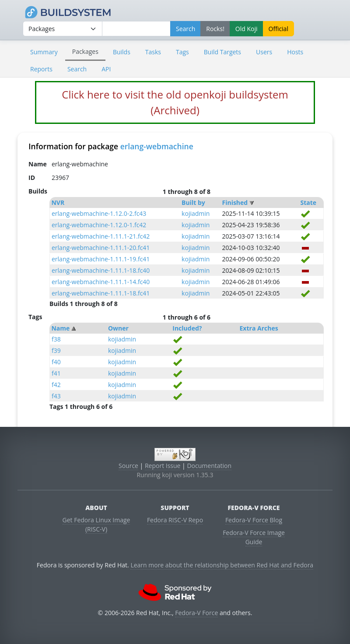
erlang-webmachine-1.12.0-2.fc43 (99, 213)
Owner (118, 328)
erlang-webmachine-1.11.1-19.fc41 (101, 259)
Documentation (209, 466)
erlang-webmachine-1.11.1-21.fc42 (101, 236)
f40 (56, 362)
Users (264, 52)
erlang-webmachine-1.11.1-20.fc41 (101, 248)
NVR (58, 202)
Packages (85, 51)
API (106, 69)
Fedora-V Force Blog (254, 520)
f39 (56, 350)
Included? (187, 328)
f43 (56, 396)
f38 (56, 339)
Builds (122, 52)
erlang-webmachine (157, 146)
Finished (235, 202)
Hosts (295, 52)
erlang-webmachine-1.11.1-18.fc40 (101, 270)
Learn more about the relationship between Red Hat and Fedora (222, 565)
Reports (41, 69)
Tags (182, 52)
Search (77, 69)
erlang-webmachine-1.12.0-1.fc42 (99, 225)
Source (128, 466)
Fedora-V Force (196, 613)
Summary (44, 52)
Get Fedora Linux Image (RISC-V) (96, 524)
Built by (193, 202)
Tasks (153, 52)
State (308, 202)
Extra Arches (259, 328)
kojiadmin (196, 213)
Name (60, 328)
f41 (56, 373)
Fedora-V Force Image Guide (254, 537)
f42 (56, 385)
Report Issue (163, 466)
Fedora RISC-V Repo (175, 520)
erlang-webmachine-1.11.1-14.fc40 (101, 282)
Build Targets (222, 52)
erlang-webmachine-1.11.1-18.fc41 (101, 293)
